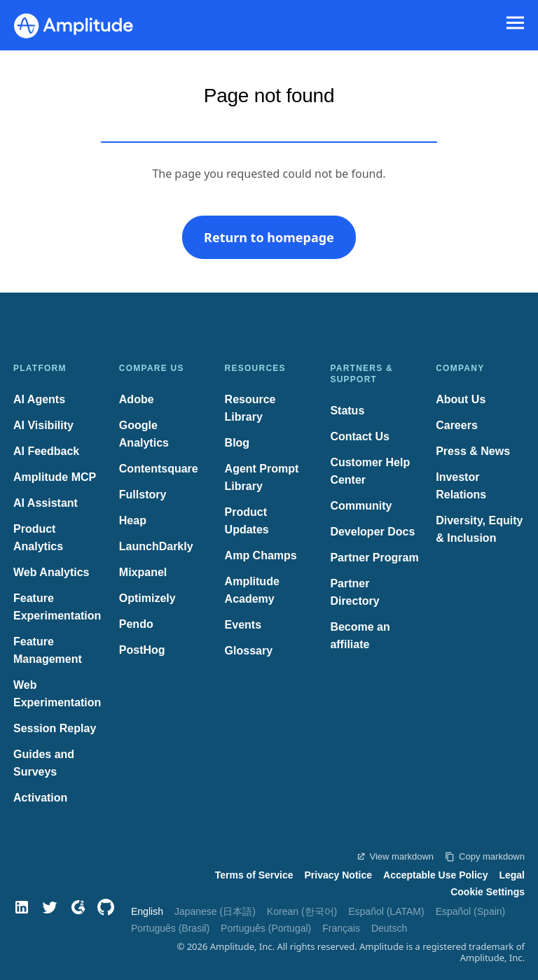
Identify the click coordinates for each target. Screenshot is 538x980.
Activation (40, 798)
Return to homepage (269, 237)
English (147, 911)
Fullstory (143, 495)
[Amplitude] (74, 22)
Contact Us (359, 436)
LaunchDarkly (156, 546)
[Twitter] (50, 907)
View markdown (395, 856)
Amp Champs (261, 555)
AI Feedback (46, 451)
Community (361, 506)
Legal (512, 875)
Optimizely (147, 598)
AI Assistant (46, 503)
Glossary (249, 651)
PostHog (142, 650)
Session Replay (55, 728)
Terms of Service (254, 875)
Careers (457, 425)
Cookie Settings (488, 892)
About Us (461, 399)
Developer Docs (372, 532)
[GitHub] (106, 907)
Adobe (137, 399)
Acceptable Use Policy (435, 875)
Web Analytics (51, 572)
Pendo (136, 624)
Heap (133, 520)
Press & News (473, 451)
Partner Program (374, 558)
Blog (237, 443)
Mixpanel (143, 572)
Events (243, 625)
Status (347, 411)
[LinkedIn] (22, 907)
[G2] (78, 907)
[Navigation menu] (515, 23)
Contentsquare (159, 469)
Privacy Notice (339, 875)
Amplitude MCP (55, 477)
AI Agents (39, 399)
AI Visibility (43, 425)
